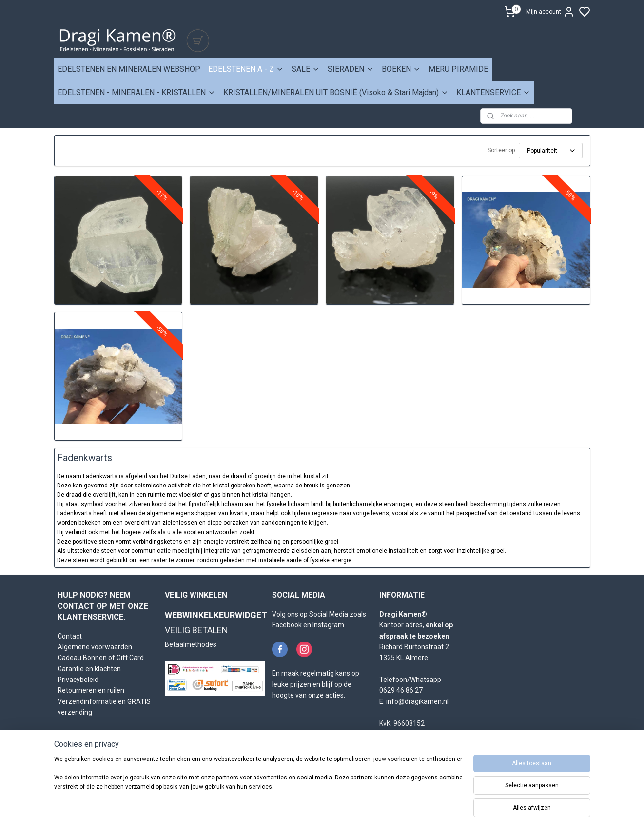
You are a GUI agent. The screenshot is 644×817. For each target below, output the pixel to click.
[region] (258, 784)
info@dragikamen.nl (417, 701)
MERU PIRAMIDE (458, 69)
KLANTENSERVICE (493, 92)
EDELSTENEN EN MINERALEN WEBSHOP (129, 69)
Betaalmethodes (191, 644)
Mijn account (550, 12)
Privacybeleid (78, 680)
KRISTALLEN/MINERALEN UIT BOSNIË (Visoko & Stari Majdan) (336, 92)
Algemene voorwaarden (95, 647)
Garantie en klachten (89, 669)
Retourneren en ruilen (91, 690)
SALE (306, 69)
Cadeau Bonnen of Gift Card (101, 658)
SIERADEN (351, 69)
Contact (70, 636)
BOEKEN (401, 69)
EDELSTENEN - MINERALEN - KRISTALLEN (137, 92)
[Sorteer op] (551, 151)
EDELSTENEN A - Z (246, 69)
